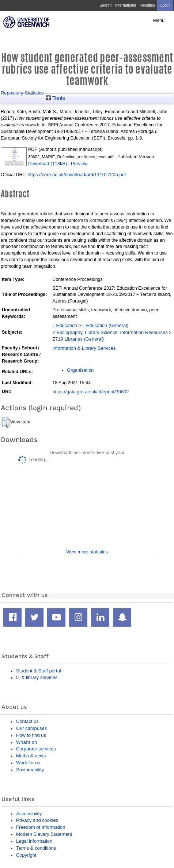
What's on (27, 742)
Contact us (27, 721)
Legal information (34, 841)
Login (165, 5)
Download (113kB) (48, 164)
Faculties (147, 5)
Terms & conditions (36, 848)
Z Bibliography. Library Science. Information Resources (110, 332)
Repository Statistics (22, 93)
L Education (65, 325)
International (126, 5)
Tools (55, 98)
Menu (159, 21)
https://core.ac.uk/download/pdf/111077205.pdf (77, 175)
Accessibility (29, 814)
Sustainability (30, 770)
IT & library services (37, 677)
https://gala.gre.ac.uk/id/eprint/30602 (90, 392)
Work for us (28, 763)
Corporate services (36, 749)
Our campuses (31, 728)
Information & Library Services (84, 348)
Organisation (80, 370)
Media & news (31, 756)
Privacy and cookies (37, 820)
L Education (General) (105, 325)
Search (105, 5)
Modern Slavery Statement (44, 834)
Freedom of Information (41, 827)
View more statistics (87, 552)
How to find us (31, 735)
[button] (5, 422)
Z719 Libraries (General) (78, 339)
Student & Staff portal (39, 671)
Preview (79, 164)
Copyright (26, 855)
